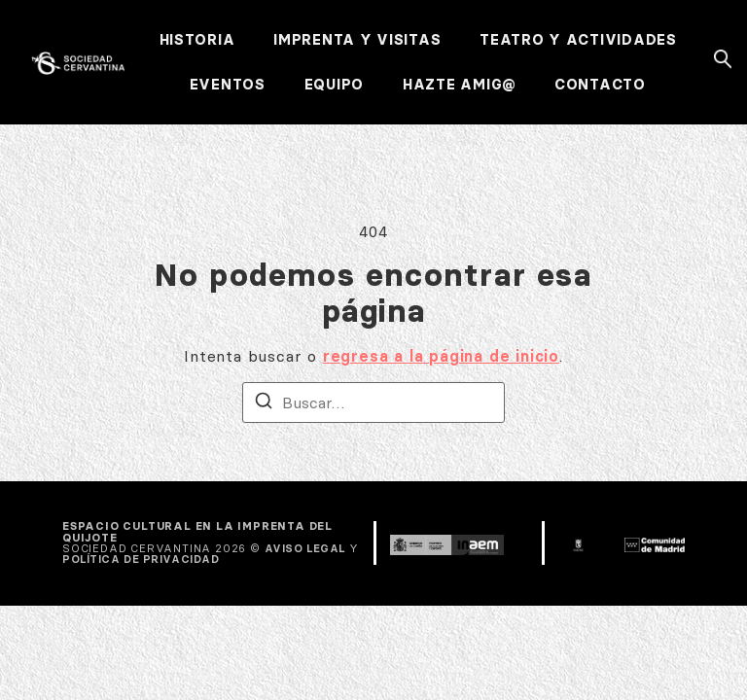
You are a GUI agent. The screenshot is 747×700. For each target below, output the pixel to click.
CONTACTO (600, 85)
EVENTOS (228, 85)
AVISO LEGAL (305, 548)
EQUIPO (334, 85)
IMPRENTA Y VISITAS (357, 40)
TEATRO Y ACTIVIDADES (578, 40)
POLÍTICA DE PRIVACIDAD (141, 559)
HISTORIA (197, 40)
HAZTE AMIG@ (459, 85)
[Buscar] (264, 403)
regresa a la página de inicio (441, 356)
